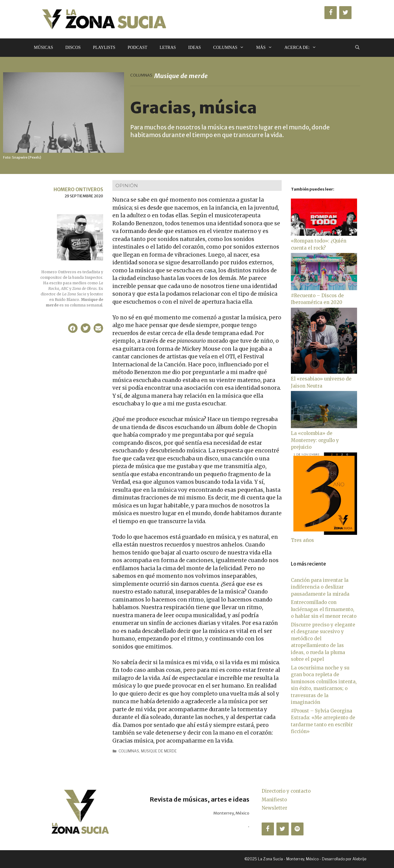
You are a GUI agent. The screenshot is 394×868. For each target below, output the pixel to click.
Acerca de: (303, 48)
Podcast (138, 47)
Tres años (302, 540)
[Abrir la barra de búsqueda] (357, 48)
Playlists (104, 47)
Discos (73, 47)
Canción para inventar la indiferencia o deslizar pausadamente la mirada (320, 587)
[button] (73, 328)
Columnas (232, 48)
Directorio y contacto (286, 791)
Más (267, 48)
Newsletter (274, 808)
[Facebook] (331, 13)
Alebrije (359, 859)
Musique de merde (159, 751)
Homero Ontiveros (78, 189)
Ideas (194, 47)
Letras (168, 47)
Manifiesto (274, 800)
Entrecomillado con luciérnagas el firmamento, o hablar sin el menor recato (324, 609)
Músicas (43, 47)
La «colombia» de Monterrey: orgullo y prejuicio (315, 440)
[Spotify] (297, 829)
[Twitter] (345, 13)
